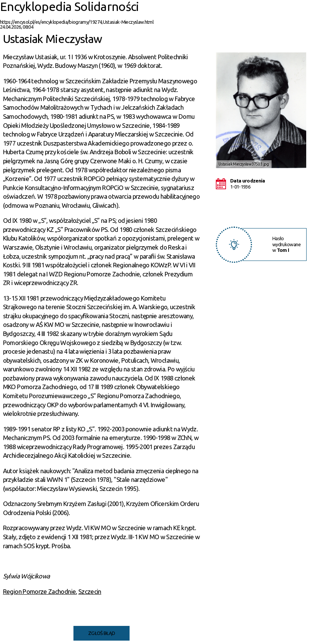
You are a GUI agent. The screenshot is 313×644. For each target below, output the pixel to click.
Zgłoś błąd (102, 633)
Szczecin (90, 591)
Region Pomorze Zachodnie (39, 591)
